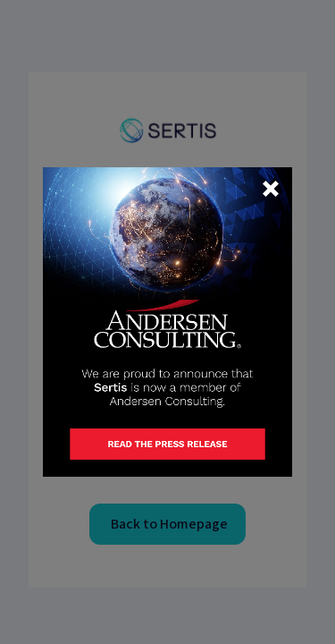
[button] (271, 189)
